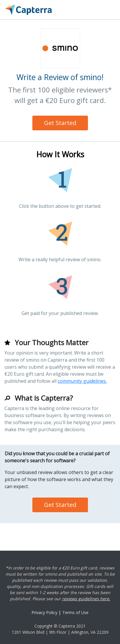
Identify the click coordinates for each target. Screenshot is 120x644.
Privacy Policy (44, 612)
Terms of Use (75, 612)
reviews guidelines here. (86, 599)
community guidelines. (82, 381)
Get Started (60, 123)
